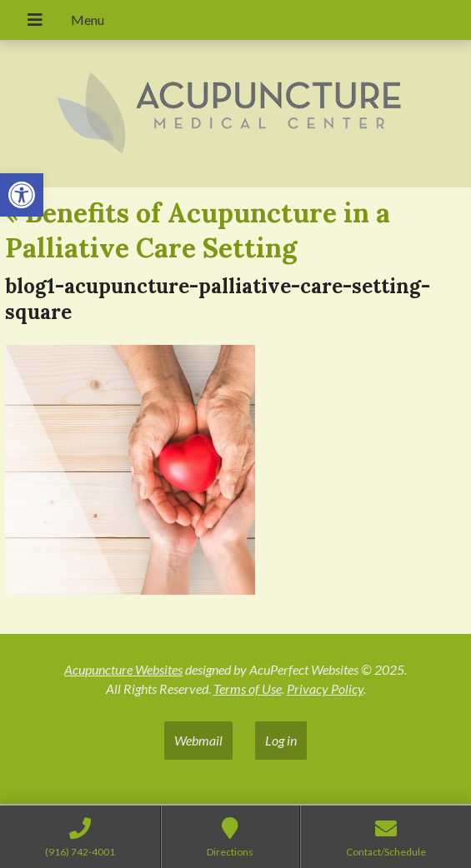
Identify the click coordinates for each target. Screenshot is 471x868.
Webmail (198, 740)
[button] (22, 195)
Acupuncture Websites (123, 669)
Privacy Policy (325, 688)
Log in (281, 740)
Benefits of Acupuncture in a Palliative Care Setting (198, 230)
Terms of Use (248, 688)
